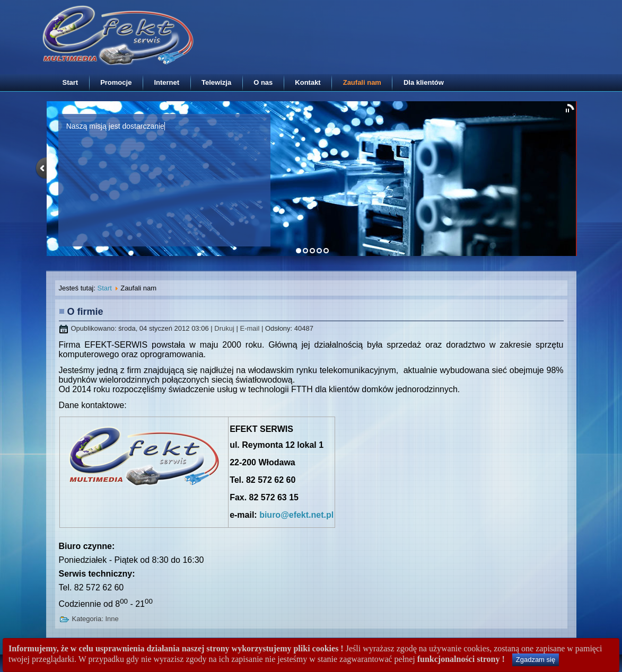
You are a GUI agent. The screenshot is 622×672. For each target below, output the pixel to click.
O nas (263, 82)
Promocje (116, 82)
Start (71, 82)
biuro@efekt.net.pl (296, 515)
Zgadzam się (536, 660)
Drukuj (225, 328)
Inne (112, 619)
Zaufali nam (362, 82)
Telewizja (216, 82)
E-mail (250, 328)
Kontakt (308, 82)
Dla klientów (424, 82)
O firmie (85, 312)
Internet (167, 82)
